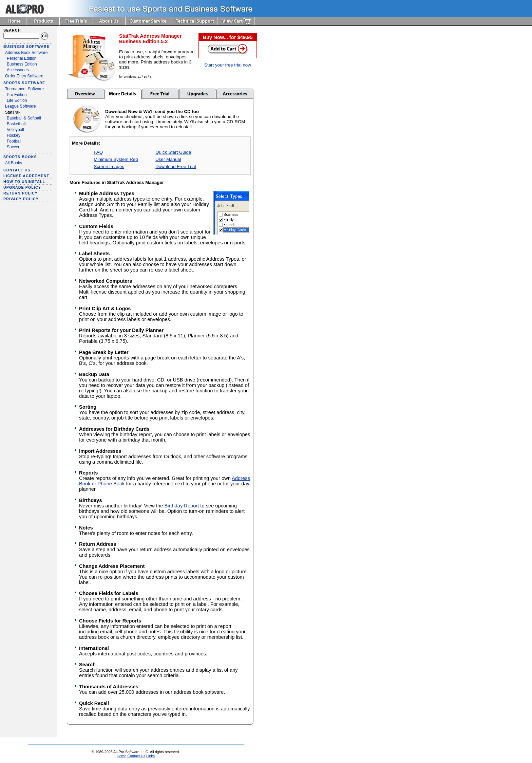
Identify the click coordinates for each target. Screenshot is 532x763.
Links (150, 756)
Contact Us (136, 756)
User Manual (168, 159)
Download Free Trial (176, 166)
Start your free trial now (228, 65)
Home (121, 756)
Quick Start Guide (173, 152)
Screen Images (109, 166)
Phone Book (112, 484)
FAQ (98, 152)
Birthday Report (182, 506)
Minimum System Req (116, 159)
